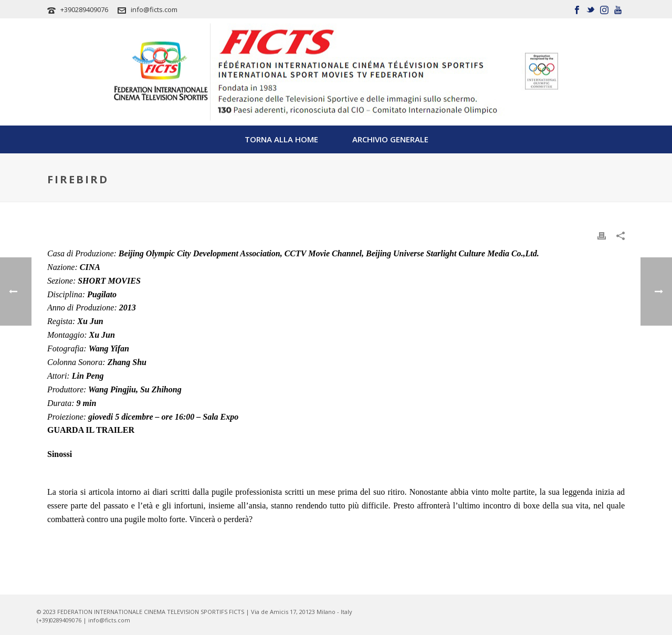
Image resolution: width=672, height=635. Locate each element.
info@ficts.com (154, 9)
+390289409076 (84, 9)
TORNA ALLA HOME (281, 139)
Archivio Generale (390, 139)
